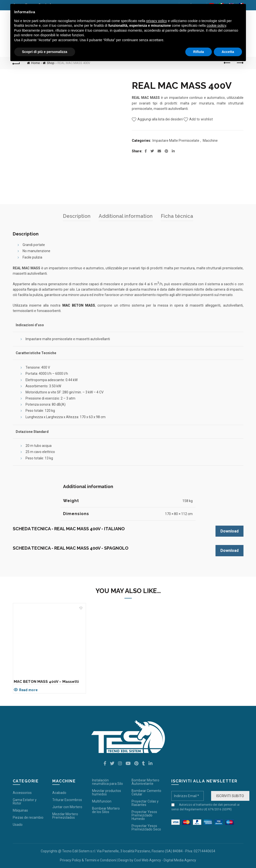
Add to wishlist (201, 119)
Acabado (59, 793)
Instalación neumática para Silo (108, 782)
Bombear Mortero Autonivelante (145, 782)
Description (77, 216)
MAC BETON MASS (79, 305)
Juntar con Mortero (67, 807)
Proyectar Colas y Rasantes (145, 803)
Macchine (210, 141)
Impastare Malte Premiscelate (176, 141)
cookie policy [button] (216, 26)
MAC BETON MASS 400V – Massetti (46, 682)
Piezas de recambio (28, 817)
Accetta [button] (228, 52)
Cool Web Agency (148, 860)
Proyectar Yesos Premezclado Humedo (144, 815)
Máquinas (20, 810)
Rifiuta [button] (199, 52)
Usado (18, 825)
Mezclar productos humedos (107, 792)
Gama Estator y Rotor (25, 802)
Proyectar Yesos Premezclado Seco (146, 828)
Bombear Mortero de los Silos (106, 810)
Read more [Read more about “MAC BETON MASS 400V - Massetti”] (28, 690)
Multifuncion (102, 801)
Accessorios (22, 793)
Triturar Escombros (67, 800)
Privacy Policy (70, 860)
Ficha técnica (177, 216)
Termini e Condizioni (100, 860)
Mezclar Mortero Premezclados (65, 816)
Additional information (126, 216)
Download (229, 531)
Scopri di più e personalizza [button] (45, 52)
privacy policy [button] (157, 21)
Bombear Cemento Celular (146, 792)
